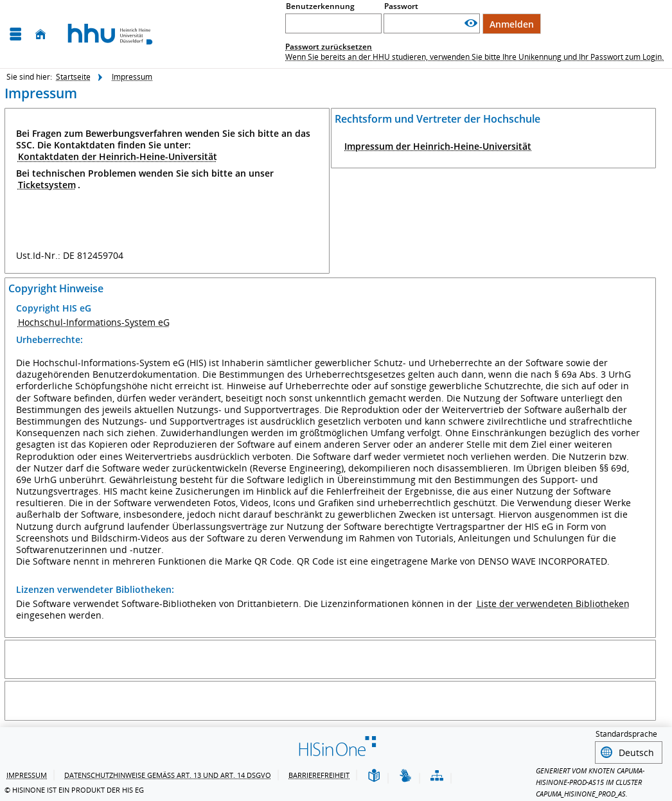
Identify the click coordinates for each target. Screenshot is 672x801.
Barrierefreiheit (319, 773)
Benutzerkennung (320, 6)
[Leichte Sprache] (374, 774)
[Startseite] (40, 34)
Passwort (401, 6)
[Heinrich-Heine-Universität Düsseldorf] (110, 34)
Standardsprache (626, 734)
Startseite (73, 77)
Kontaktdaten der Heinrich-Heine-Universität (118, 156)
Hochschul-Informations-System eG (94, 322)
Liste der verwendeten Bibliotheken (553, 603)
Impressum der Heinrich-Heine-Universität (438, 146)
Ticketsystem (47, 185)
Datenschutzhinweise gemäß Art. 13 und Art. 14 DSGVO (168, 773)
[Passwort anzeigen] (471, 23)
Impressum (132, 77)
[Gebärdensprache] (405, 774)
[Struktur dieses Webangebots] (437, 774)
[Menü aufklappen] (15, 34)
